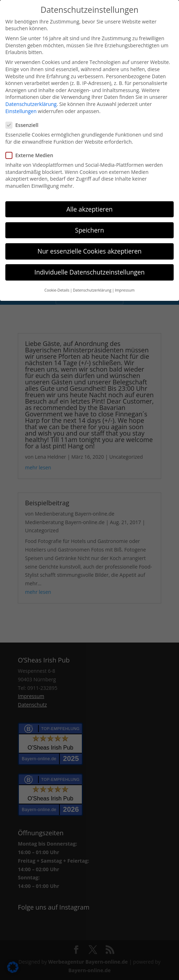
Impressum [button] (125, 290)
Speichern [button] (89, 230)
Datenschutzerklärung (31, 104)
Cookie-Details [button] (57, 290)
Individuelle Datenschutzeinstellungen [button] (90, 272)
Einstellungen (21, 111)
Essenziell (25, 125)
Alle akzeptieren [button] (89, 209)
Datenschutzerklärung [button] (92, 290)
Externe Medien (32, 155)
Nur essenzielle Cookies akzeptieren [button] (89, 251)
